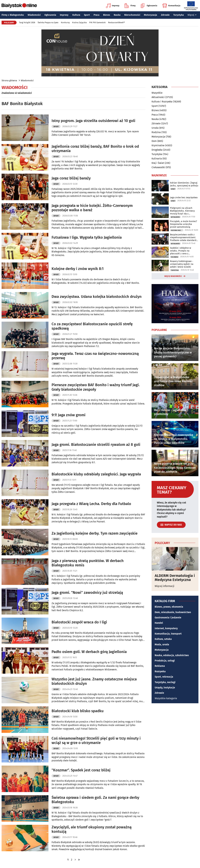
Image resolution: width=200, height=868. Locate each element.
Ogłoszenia (149, 6)
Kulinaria (157, 159)
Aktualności (158, 97)
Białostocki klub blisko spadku (78, 711)
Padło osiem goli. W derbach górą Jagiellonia (89, 652)
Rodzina (156, 132)
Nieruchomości (132, 15)
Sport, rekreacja (164, 677)
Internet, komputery (166, 628)
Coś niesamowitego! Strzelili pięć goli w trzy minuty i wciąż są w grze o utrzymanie (96, 741)
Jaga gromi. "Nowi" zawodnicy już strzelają (87, 593)
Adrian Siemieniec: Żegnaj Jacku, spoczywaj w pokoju (184, 184)
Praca (96, 15)
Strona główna (9, 80)
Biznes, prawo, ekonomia (169, 607)
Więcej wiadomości (173, 276)
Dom (154, 141)
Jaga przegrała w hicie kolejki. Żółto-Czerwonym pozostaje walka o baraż (92, 208)
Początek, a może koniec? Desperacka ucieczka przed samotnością (184, 224)
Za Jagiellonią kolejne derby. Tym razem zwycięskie (95, 533)
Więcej (192, 15)
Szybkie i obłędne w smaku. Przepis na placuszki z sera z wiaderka (181, 251)
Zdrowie (165, 15)
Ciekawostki (158, 167)
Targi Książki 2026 (27, 22)
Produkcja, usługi (165, 661)
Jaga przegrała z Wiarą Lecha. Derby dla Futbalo (91, 504)
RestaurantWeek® (116, 22)
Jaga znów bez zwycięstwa (184, 197)
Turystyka (179, 15)
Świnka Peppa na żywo (48, 22)
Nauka (117, 15)
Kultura (76, 15)
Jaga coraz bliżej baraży (71, 178)
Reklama (160, 666)
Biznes (107, 15)
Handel (159, 623)
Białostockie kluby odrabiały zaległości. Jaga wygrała (96, 474)
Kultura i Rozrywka (162, 102)
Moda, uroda (162, 644)
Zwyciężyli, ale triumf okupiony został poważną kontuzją (92, 829)
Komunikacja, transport (168, 634)
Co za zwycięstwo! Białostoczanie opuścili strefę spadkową (92, 326)
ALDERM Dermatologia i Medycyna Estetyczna (175, 578)
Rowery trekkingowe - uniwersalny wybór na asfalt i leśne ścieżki (182, 264)
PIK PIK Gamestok (97, 22)
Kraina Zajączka (79, 22)
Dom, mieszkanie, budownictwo (173, 612)
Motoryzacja (150, 15)
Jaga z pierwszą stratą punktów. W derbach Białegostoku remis (88, 563)
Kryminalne (158, 145)
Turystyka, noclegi (165, 682)
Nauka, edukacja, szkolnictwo (172, 655)
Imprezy (113, 6)
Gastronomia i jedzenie (168, 618)
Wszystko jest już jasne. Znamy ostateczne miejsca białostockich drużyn (94, 681)
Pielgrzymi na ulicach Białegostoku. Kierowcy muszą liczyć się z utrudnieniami (182, 211)
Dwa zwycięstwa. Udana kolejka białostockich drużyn (97, 297)
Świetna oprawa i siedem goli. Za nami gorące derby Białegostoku (95, 800)
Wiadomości (34, 15)
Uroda (155, 128)
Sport (87, 15)
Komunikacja (171, 6)
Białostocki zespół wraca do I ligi (79, 622)
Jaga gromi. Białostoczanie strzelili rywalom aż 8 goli (96, 445)
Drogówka (157, 150)
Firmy (130, 6)
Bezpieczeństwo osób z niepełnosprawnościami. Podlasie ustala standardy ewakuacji (184, 237)
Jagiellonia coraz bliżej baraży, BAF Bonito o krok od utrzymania (95, 149)
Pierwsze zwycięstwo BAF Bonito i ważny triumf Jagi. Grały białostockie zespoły (96, 387)
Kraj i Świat (158, 163)
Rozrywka (160, 671)
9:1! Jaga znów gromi (69, 415)
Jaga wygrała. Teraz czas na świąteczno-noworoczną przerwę (95, 356)
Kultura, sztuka (163, 639)
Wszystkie (157, 93)
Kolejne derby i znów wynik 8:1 (78, 269)
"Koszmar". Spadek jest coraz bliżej (81, 770)
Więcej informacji (165, 586)
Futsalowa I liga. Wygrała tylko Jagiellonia (87, 237)
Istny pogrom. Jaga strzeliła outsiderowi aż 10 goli (93, 121)
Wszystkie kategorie (166, 698)
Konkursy (65, 22)
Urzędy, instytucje (165, 688)
